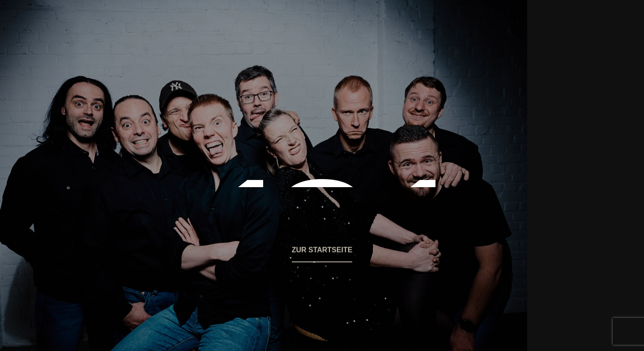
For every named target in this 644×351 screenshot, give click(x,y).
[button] (322, 256)
